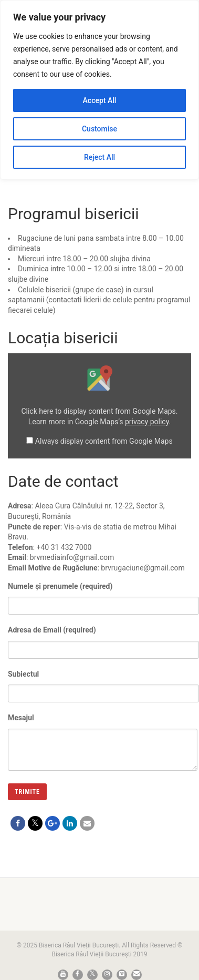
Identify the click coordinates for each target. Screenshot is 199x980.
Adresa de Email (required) (103, 638)
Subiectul (103, 682)
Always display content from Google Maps (104, 441)
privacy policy (147, 422)
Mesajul (103, 732)
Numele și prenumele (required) (103, 594)
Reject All (99, 157)
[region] (99, 90)
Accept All (100, 100)
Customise (99, 129)
